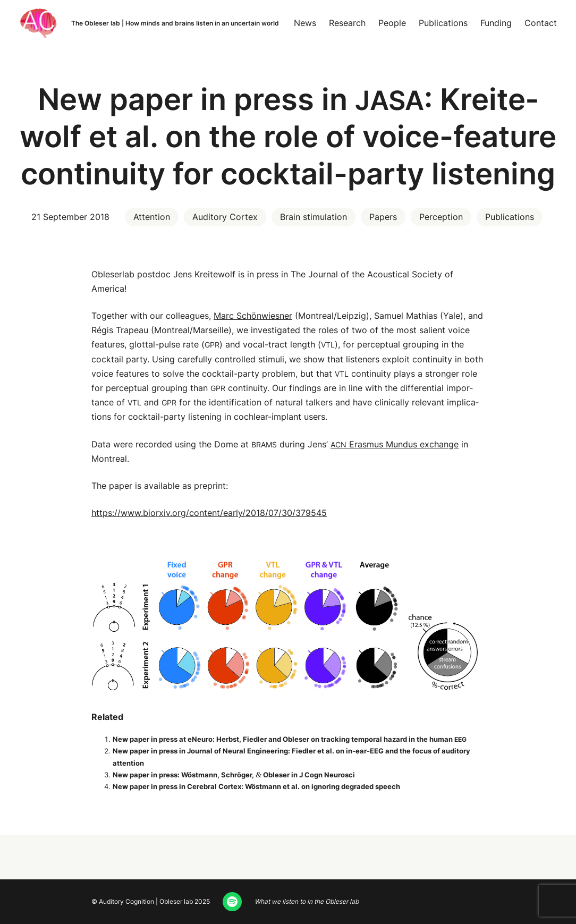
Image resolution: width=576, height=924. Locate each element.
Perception (441, 217)
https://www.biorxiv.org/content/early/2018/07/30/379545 (209, 513)
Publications (510, 217)
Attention (152, 217)
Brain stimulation (314, 217)
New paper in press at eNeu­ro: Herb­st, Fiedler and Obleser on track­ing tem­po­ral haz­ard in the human (290, 739)
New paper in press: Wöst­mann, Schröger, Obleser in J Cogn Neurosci (234, 775)
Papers (383, 217)
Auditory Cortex (225, 217)
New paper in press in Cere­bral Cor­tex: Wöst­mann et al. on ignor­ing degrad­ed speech (256, 786)
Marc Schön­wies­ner (253, 316)
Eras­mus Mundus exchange (395, 444)
